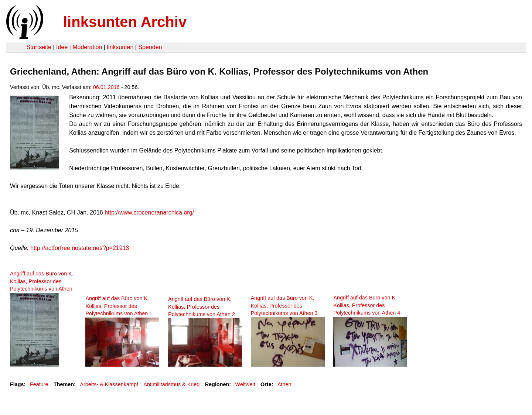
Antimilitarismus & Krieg (171, 384)
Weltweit (245, 384)
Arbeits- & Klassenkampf (109, 384)
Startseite (39, 47)
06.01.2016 (106, 87)
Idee (62, 47)
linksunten (120, 47)
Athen (284, 384)
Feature (39, 384)
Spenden (150, 47)
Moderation (87, 47)
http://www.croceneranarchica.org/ (149, 212)
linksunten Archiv (125, 22)
